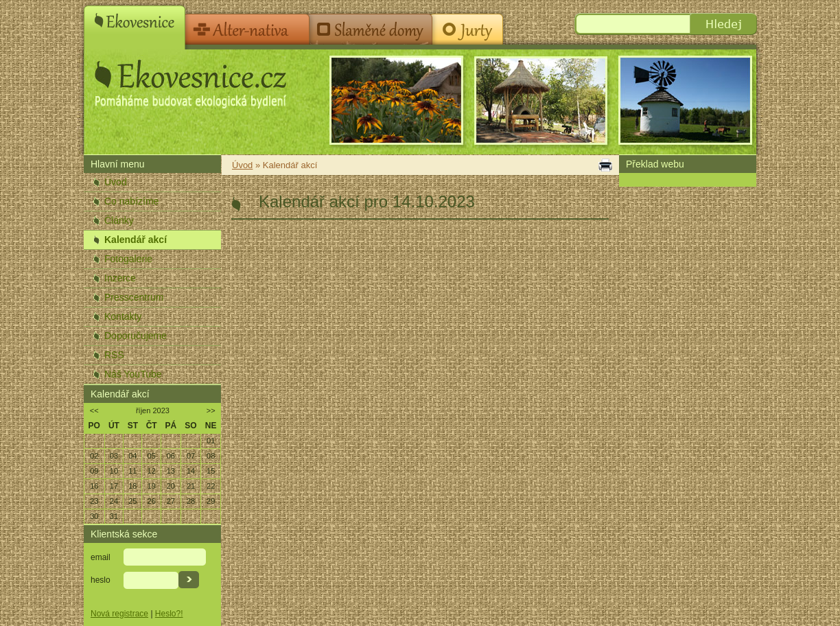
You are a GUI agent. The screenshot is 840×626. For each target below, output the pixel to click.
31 (114, 516)
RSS (114, 355)
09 (94, 471)
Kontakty (123, 316)
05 (152, 456)
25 (132, 501)
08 (211, 456)
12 (152, 471)
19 (152, 486)
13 (171, 471)
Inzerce (120, 278)
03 (114, 456)
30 (94, 516)
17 (114, 486)
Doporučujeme (136, 336)
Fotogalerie (128, 259)
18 (132, 486)
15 (211, 471)
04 (132, 456)
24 (114, 501)
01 (211, 441)
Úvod (116, 182)
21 (191, 486)
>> (211, 410)
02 (94, 456)
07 (191, 456)
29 (211, 501)
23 (94, 501)
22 (211, 486)
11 (132, 471)
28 (191, 501)
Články (119, 220)
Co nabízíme (131, 201)
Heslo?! (169, 614)
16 (94, 486)
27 (171, 501)
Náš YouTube (133, 374)
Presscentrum (134, 297)
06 (171, 456)
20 (171, 486)
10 (114, 471)
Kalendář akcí (136, 240)
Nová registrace (119, 614)
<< (94, 410)
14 (191, 471)
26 (152, 501)
